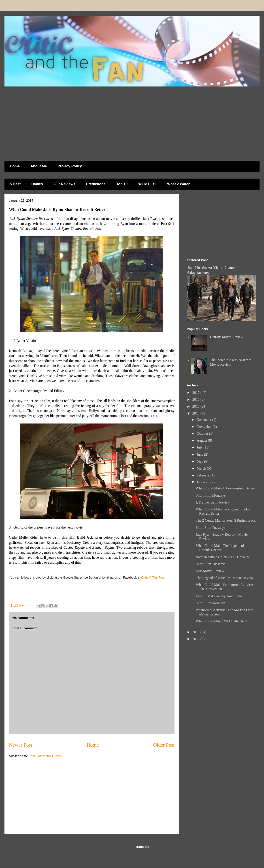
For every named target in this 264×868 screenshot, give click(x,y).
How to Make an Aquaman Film (219, 596)
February (204, 475)
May (200, 461)
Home (15, 166)
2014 (196, 413)
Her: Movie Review (210, 571)
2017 (196, 393)
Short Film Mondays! (211, 495)
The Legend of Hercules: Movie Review (225, 578)
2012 (196, 639)
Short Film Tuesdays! (211, 528)
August (202, 440)
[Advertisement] (88, 121)
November (205, 427)
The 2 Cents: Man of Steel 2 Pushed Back (226, 520)
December (204, 420)
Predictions (96, 184)
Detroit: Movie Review (226, 337)
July (200, 447)
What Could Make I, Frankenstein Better (225, 488)
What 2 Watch (179, 184)
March (202, 468)
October (203, 433)
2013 (196, 632)
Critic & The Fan (152, 577)
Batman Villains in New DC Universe (223, 557)
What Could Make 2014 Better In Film (224, 621)
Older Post (164, 745)
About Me (39, 166)
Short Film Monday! (211, 603)
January (203, 482)
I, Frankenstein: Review (213, 502)
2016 (196, 399)
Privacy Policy (70, 166)
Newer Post (21, 745)
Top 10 (122, 184)
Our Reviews (65, 184)
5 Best (15, 184)
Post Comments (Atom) (46, 756)
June (200, 454)
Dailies (37, 184)
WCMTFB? (147, 184)
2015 (196, 406)
